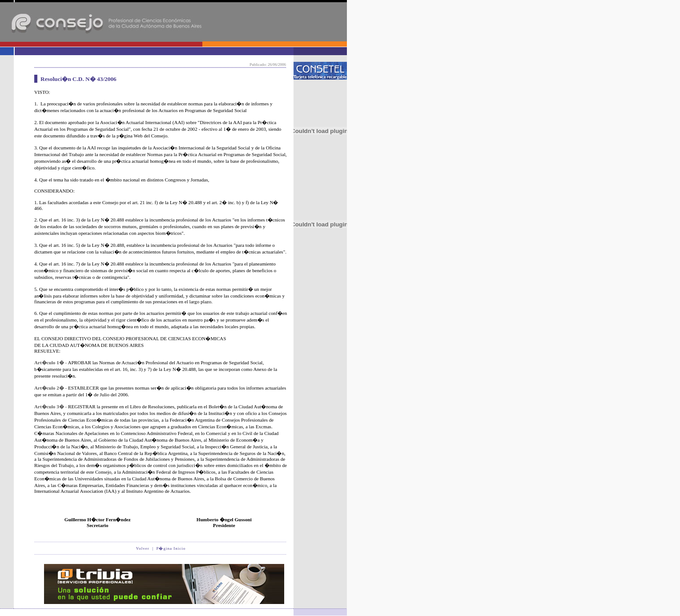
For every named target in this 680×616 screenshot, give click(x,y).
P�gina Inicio (171, 548)
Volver (143, 548)
